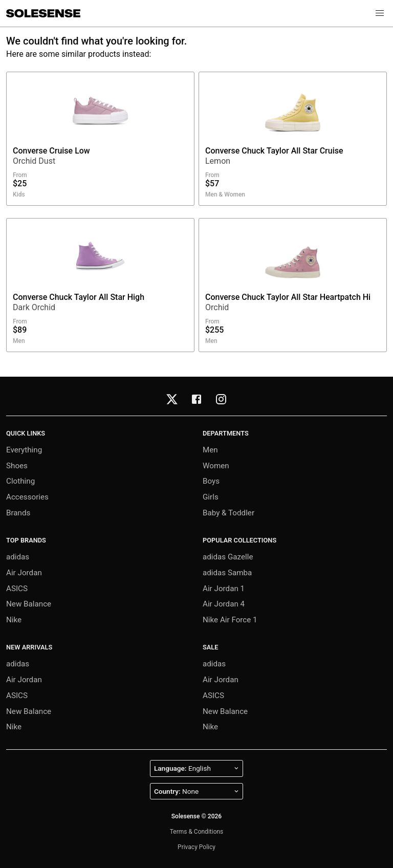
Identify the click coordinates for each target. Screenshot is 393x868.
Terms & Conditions (197, 832)
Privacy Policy (196, 847)
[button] (380, 13)
